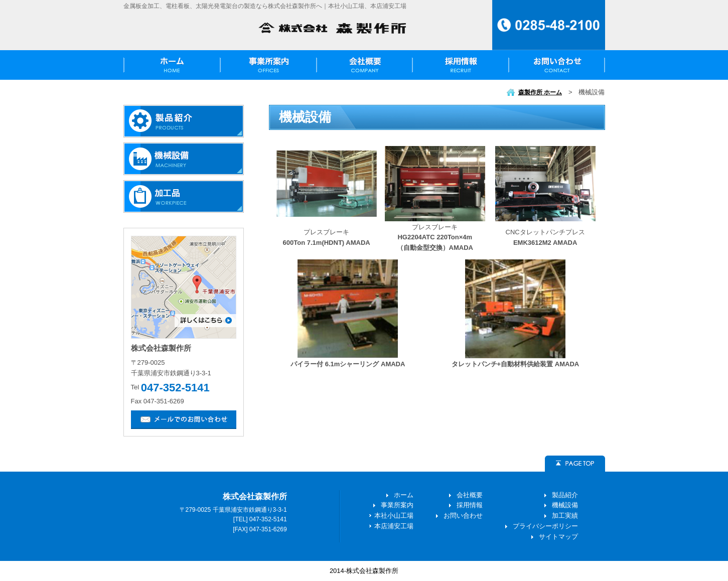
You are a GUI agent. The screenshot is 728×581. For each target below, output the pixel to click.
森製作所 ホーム (540, 92)
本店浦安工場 (394, 526)
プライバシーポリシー (545, 526)
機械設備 (565, 505)
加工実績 (565, 516)
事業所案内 (397, 505)
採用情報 (470, 505)
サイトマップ (558, 537)
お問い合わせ (463, 516)
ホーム (404, 495)
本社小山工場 (394, 516)
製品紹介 (565, 495)
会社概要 (470, 495)
